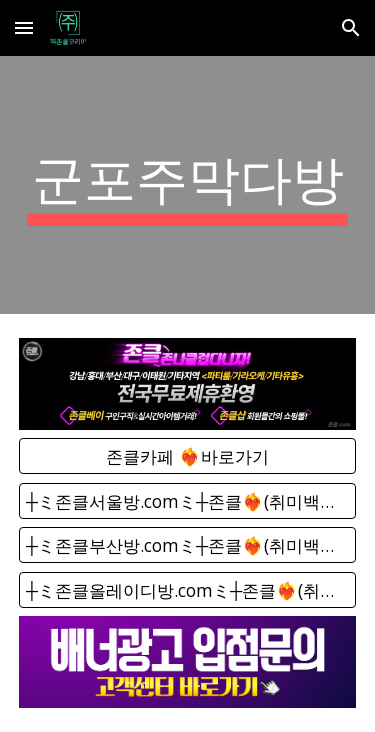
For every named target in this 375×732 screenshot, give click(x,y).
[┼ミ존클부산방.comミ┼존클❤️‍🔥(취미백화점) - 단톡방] (188, 545)
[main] (188, 185)
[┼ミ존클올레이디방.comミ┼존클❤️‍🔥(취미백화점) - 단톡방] (188, 589)
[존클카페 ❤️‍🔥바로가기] (188, 456)
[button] (24, 27)
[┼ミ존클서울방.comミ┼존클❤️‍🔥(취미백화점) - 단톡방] (188, 500)
